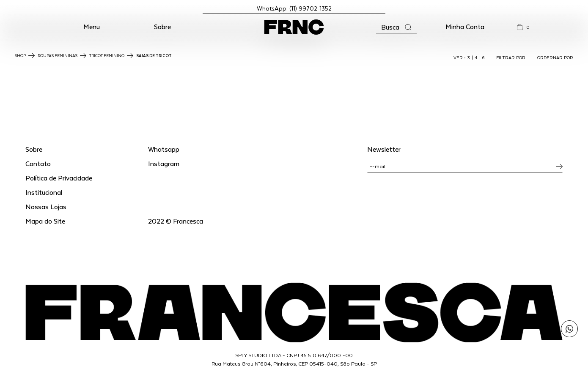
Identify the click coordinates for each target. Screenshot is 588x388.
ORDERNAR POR (555, 57)
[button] (92, 27)
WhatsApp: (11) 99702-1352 (294, 8)
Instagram (164, 163)
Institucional (44, 192)
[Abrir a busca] (396, 27)
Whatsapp (164, 149)
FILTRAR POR (511, 57)
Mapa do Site (45, 221)
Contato (38, 163)
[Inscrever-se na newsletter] (559, 167)
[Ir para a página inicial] (294, 27)
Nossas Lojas (46, 206)
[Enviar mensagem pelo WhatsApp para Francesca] (569, 329)
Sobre (162, 26)
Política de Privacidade (59, 178)
